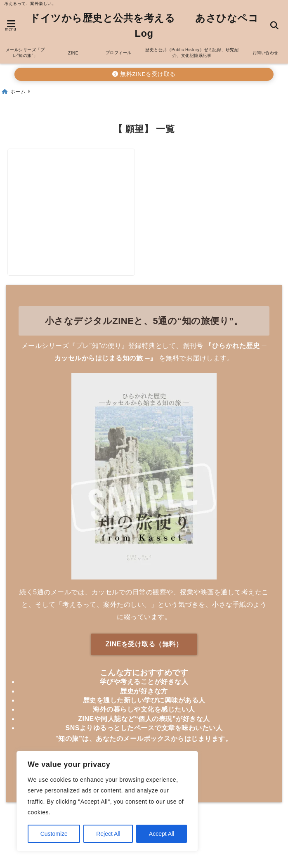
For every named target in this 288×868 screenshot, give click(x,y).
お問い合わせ (266, 49)
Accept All (162, 834)
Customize (54, 834)
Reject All (108, 834)
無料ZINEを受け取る (144, 70)
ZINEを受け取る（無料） (144, 646)
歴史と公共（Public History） (192, 49)
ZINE (73, 49)
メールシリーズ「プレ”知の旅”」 (25, 49)
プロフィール (119, 49)
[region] (107, 801)
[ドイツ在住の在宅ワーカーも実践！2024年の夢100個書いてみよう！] (75, 188)
